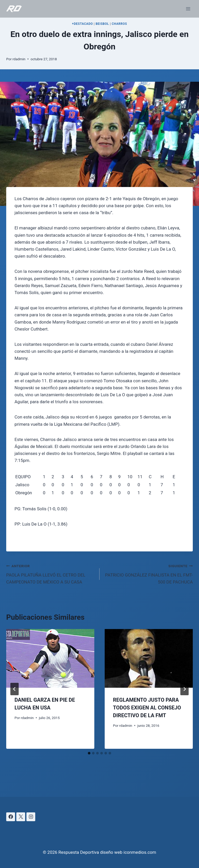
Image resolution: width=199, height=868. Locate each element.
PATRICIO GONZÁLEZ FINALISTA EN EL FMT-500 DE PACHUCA (148, 573)
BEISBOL (102, 24)
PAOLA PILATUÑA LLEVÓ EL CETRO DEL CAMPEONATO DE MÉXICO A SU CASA (51, 573)
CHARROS (119, 24)
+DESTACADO (83, 24)
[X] (21, 817)
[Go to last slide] (15, 689)
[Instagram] (31, 817)
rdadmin (19, 59)
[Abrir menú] (188, 9)
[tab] (89, 753)
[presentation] (50, 658)
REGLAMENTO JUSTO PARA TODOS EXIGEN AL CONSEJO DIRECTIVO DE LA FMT (147, 708)
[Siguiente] (184, 689)
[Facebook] (11, 817)
